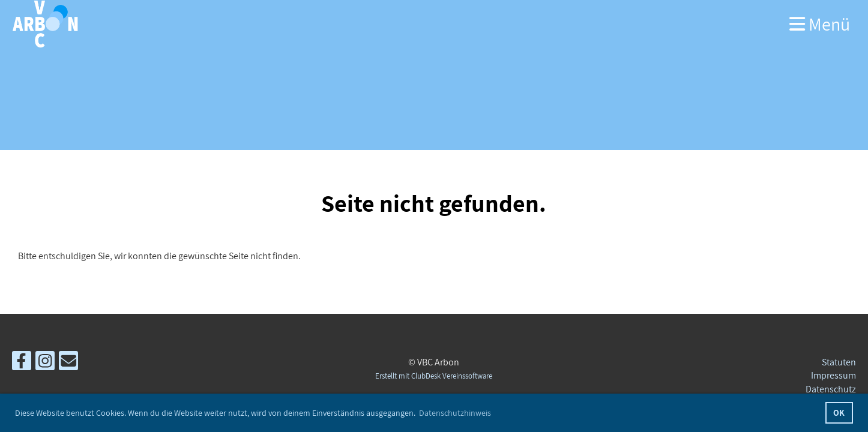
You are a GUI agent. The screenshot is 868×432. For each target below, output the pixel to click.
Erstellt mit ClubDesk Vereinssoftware (434, 376)
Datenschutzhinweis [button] (455, 413)
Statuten (839, 362)
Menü (820, 24)
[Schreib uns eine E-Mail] (68, 363)
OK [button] (839, 412)
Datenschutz (831, 389)
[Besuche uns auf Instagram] (45, 363)
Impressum (833, 375)
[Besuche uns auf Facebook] (22, 363)
